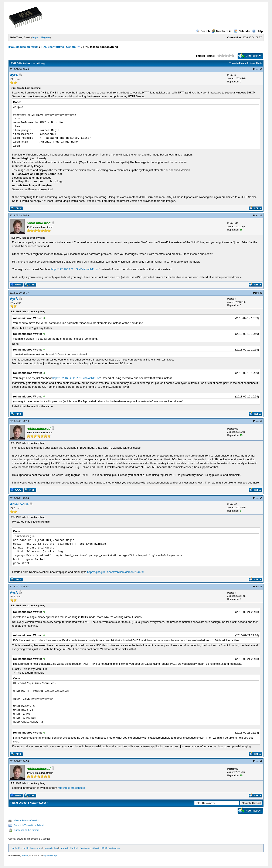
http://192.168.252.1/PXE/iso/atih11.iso (75, 269)
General (71, 47)
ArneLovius (19, 504)
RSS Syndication (111, 848)
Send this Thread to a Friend (29, 825)
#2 (261, 215)
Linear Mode (256, 63)
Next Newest (38, 803)
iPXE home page (33, 848)
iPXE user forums (52, 47)
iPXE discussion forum (24, 47)
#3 (261, 293)
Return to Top (51, 848)
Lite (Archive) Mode (90, 848)
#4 (261, 421)
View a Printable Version (27, 820)
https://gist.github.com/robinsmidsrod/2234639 (115, 572)
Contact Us (17, 848)
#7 (261, 761)
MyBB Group (50, 855)
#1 (261, 69)
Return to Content (69, 848)
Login (35, 37)
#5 (261, 498)
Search (203, 31)
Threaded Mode (238, 63)
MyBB (25, 855)
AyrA (14, 75)
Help (257, 31)
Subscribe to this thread (26, 830)
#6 (261, 587)
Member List (222, 31)
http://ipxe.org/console (71, 788)
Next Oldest (20, 803)
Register (46, 37)
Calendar (242, 31)
